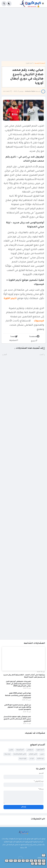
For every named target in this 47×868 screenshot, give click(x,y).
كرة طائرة (40, 759)
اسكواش (30, 750)
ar (35, 861)
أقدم (5, 355)
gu (31, 861)
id (23, 861)
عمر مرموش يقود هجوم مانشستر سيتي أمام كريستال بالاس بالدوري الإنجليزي (17, 719)
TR (44, 855)
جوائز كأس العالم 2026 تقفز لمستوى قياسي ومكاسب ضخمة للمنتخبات (18, 696)
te (40, 864)
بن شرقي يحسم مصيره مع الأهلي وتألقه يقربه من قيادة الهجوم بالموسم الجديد (18, 707)
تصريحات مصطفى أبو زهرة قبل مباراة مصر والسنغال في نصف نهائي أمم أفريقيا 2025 (18, 684)
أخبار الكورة (29, 63)
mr (11, 861)
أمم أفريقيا (20, 750)
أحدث (41, 355)
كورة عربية (23, 759)
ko (15, 861)
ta (44, 864)
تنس (42, 754)
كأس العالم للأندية (20, 754)
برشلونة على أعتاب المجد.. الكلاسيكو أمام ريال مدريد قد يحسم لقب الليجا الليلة (24, 676)
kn (19, 861)
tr (36, 864)
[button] (44, 4)
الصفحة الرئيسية (40, 63)
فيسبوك (38, 321)
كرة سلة (7, 754)
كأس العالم (33, 754)
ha (27, 861)
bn (44, 861)
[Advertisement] (23, 35)
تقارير (11, 750)
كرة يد (32, 759)
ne (7, 861)
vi (33, 864)
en (39, 861)
